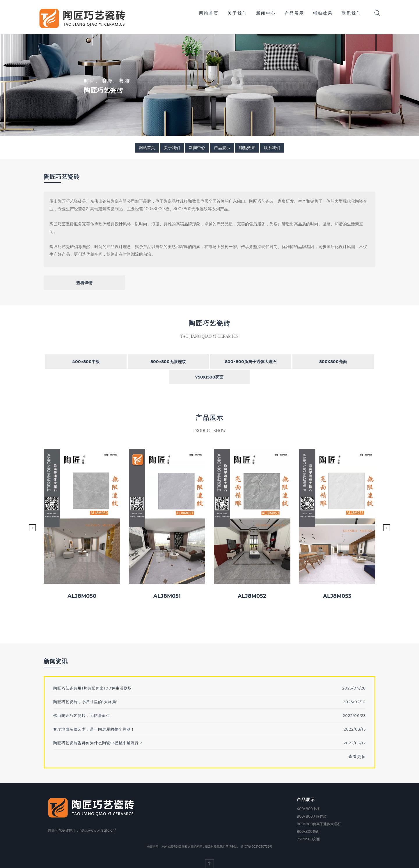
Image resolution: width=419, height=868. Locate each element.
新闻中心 (266, 13)
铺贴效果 (323, 13)
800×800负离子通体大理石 (251, 362)
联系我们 (351, 13)
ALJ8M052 (252, 596)
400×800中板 (86, 362)
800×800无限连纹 (168, 362)
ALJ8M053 (337, 596)
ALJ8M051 (167, 596)
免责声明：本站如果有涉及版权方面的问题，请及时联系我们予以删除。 (193, 847)
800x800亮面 (333, 362)
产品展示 (294, 13)
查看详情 (84, 283)
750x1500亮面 (209, 377)
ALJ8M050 (82, 596)
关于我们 (237, 13)
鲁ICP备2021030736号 (257, 847)
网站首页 (209, 13)
